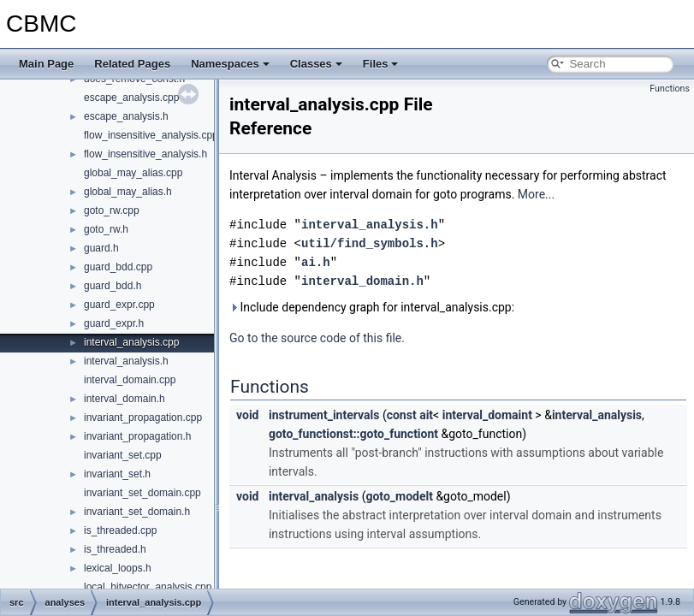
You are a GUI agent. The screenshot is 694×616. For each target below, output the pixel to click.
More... (536, 194)
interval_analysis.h (126, 361)
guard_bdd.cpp (118, 267)
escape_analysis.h (126, 116)
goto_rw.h (106, 229)
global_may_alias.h (128, 192)
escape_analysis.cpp (131, 98)
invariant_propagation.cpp (143, 418)
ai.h (316, 262)
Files (381, 64)
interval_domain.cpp (130, 380)
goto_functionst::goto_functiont (353, 434)
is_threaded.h (115, 549)
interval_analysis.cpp (131, 342)
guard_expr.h (114, 323)
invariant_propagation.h (137, 436)
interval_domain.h (125, 399)
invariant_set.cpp (123, 455)
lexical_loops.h (118, 568)
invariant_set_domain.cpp (142, 493)
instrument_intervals (324, 415)
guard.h (101, 248)
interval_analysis (597, 415)
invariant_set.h (117, 474)
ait (426, 415)
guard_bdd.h (113, 286)
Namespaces (230, 64)
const (402, 415)
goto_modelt (399, 496)
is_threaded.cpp (120, 530)
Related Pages (132, 64)
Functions (670, 89)
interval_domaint (487, 415)
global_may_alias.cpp (133, 173)
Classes (316, 64)
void (247, 415)
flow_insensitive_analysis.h (145, 154)
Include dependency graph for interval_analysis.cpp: (372, 307)
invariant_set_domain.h (137, 512)
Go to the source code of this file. (317, 338)
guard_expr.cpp (119, 305)
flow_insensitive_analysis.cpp (151, 135)
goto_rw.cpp (112, 210)
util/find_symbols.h (370, 243)
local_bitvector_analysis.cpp (148, 587)
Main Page (46, 64)
